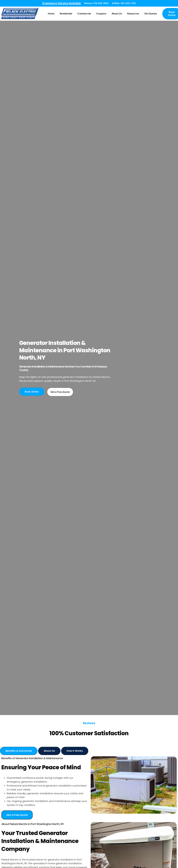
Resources (135, 14)
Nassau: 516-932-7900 (96, 3)
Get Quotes (152, 14)
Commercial (86, 14)
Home (53, 14)
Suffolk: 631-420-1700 (124, 3)
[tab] (19, 751)
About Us (118, 14)
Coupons (103, 14)
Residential (68, 14)
